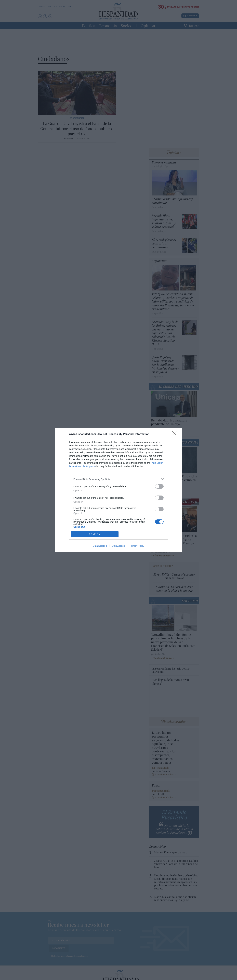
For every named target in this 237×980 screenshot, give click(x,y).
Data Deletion (100, 546)
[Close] (175, 434)
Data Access (118, 546)
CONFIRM (95, 534)
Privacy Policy (137, 546)
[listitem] (118, 479)
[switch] (159, 486)
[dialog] (118, 490)
